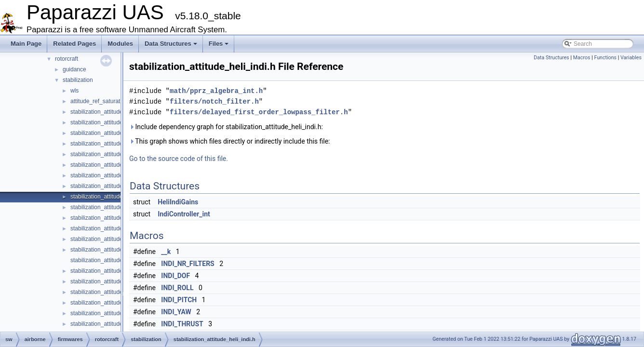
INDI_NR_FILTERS (188, 264)
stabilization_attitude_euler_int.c (112, 165)
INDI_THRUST (182, 324)
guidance (74, 69)
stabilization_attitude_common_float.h (119, 122)
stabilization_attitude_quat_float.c (113, 228)
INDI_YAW (176, 312)
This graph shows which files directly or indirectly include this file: (230, 141)
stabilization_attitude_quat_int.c (111, 271)
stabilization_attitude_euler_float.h (114, 154)
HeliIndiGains (178, 202)
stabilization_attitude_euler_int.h (112, 175)
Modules (120, 44)
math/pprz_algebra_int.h (216, 91)
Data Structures (171, 44)
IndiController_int (184, 214)
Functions (605, 58)
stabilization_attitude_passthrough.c (116, 207)
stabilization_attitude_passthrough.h (116, 218)
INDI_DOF (175, 276)
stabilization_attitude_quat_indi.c (112, 250)
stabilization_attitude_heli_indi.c (111, 186)
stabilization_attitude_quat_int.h (111, 281)
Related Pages (74, 44)
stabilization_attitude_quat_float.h (113, 239)
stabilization (78, 80)
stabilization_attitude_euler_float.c (114, 144)
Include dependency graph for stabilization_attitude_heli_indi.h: (226, 127)
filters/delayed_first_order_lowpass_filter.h (259, 112)
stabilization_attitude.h (99, 112)
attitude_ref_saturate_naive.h (108, 101)
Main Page (26, 44)
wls (74, 91)
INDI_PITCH (179, 300)
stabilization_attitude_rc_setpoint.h (115, 324)
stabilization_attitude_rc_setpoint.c (114, 313)
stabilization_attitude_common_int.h (116, 133)
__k (166, 252)
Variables (631, 58)
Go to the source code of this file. (179, 159)
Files (219, 44)
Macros (582, 58)
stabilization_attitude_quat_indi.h (112, 260)
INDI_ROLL (177, 288)
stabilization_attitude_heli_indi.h (111, 197)
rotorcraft (67, 59)
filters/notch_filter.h (214, 101)
